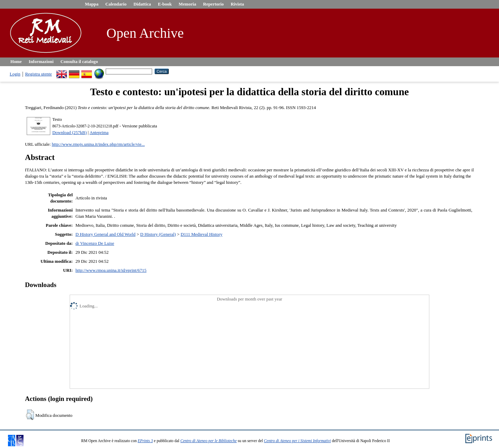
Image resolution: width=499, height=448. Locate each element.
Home (16, 62)
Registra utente (39, 74)
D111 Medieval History (202, 234)
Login (15, 74)
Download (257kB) (69, 133)
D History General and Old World (106, 234)
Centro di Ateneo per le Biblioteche (208, 441)
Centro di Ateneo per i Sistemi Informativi (297, 441)
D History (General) (158, 234)
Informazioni (41, 62)
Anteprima (99, 133)
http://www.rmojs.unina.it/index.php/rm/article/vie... (98, 144)
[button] (30, 415)
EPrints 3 (145, 441)
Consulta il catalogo (79, 62)
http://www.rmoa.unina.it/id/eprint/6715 (111, 270)
